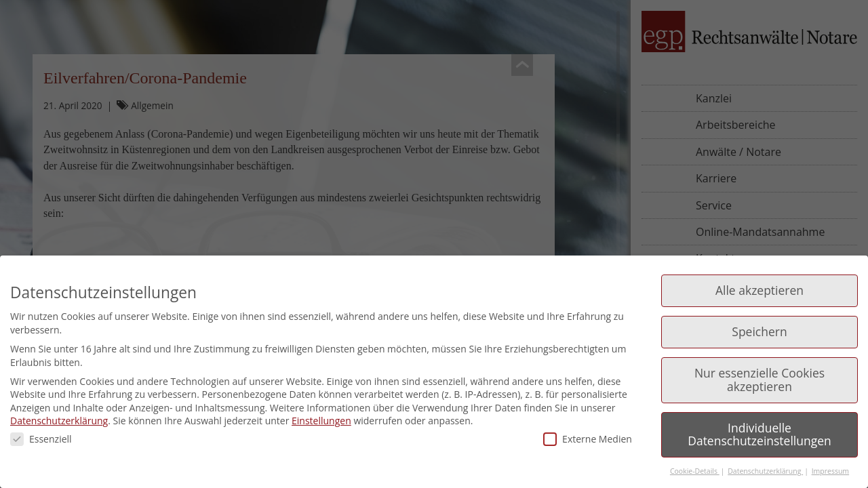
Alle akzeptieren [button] (759, 290)
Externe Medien (588, 439)
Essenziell (41, 439)
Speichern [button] (759, 331)
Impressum (830, 471)
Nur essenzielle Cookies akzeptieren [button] (759, 380)
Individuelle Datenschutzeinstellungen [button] (759, 434)
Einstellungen (321, 421)
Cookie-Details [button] (695, 471)
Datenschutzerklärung (59, 421)
